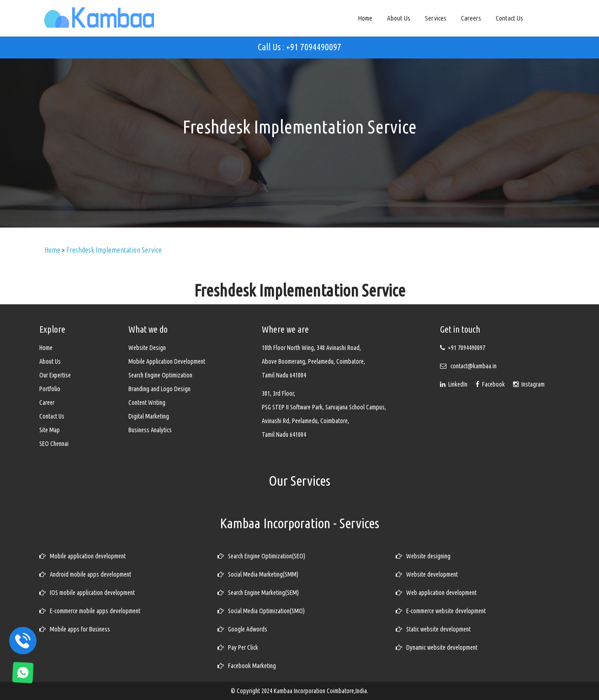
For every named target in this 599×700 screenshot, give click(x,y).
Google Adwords (242, 629)
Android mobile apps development (85, 574)
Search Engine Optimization (160, 375)
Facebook (491, 384)
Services (436, 18)
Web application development (436, 593)
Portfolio (50, 389)
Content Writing (147, 403)
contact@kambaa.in (474, 366)
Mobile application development (82, 556)
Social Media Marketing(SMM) (258, 574)
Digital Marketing (149, 416)
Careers (471, 18)
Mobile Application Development (167, 361)
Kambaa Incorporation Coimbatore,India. (321, 691)
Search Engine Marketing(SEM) (258, 593)
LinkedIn (454, 384)
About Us (399, 18)
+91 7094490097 (466, 348)
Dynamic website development (437, 647)
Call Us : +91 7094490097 (299, 47)
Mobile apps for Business (75, 629)
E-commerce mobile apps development (90, 611)
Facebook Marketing (247, 666)
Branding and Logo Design (159, 389)
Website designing (423, 556)
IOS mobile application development (87, 593)
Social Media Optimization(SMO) (261, 611)
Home (365, 18)
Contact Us (509, 18)
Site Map (50, 430)
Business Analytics (150, 430)
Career (47, 403)
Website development (427, 574)
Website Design (147, 348)
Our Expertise (55, 375)
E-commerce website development (441, 611)
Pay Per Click (238, 647)
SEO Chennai (54, 444)
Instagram (529, 384)
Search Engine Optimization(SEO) (261, 556)
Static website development (433, 629)
